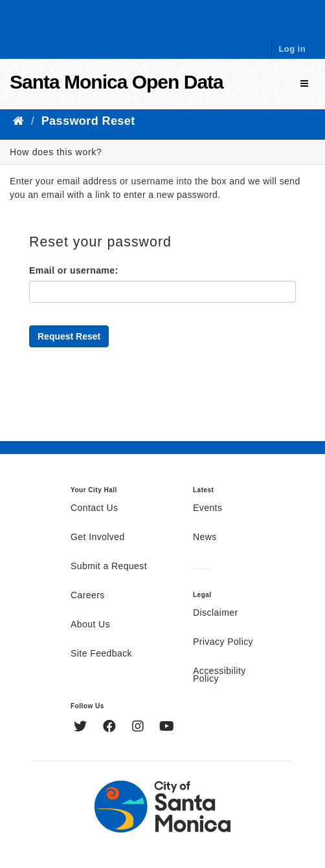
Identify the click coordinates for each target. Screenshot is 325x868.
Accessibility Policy (219, 675)
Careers (88, 596)
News (205, 537)
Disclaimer (216, 613)
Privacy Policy (223, 642)
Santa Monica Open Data (117, 82)
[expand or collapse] (304, 84)
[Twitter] (82, 728)
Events (207, 508)
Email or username (72, 270)
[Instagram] (140, 728)
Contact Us (94, 508)
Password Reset (88, 121)
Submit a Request (109, 567)
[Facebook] (111, 728)
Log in (292, 49)
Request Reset (69, 336)
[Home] (18, 121)
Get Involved (98, 537)
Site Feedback (101, 654)
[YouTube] (167, 728)
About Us (90, 625)
